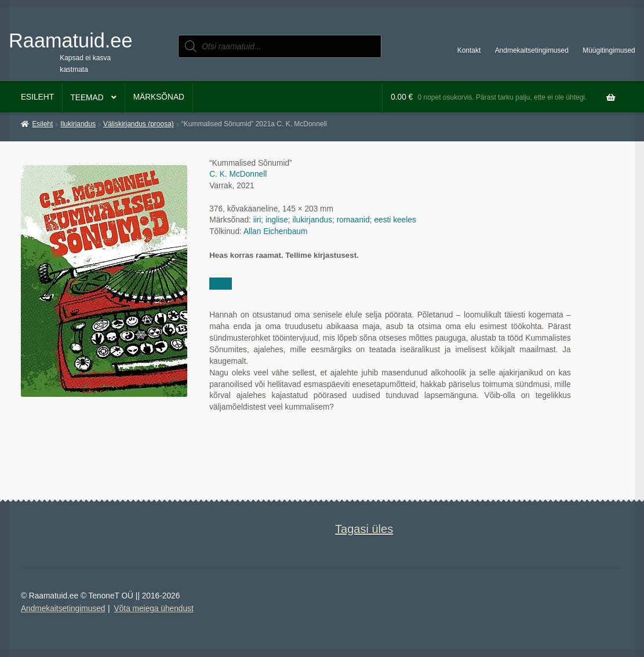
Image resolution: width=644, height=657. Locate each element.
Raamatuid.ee (70, 41)
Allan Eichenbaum (275, 231)
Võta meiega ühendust (154, 609)
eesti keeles (395, 220)
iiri (257, 220)
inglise (277, 220)
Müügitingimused (609, 50)
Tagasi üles (364, 529)
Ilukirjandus (78, 124)
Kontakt (469, 50)
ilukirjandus (312, 220)
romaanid (353, 220)
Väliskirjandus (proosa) (139, 124)
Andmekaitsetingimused (532, 50)
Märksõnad (159, 97)
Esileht (37, 97)
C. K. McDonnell (238, 174)
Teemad (87, 98)
